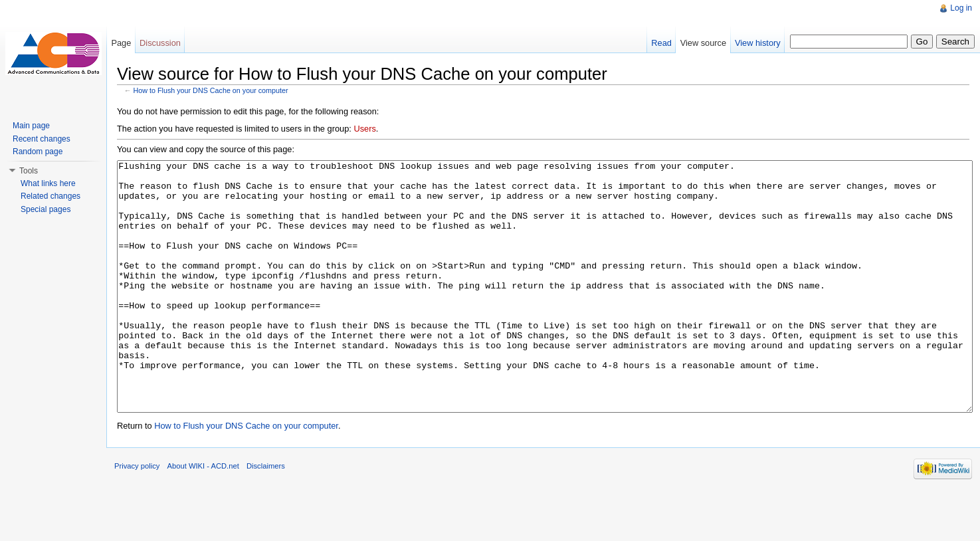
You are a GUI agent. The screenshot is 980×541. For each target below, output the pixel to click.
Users (364, 129)
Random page (38, 152)
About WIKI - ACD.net (203, 516)
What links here (48, 183)
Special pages (46, 209)
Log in (961, 8)
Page (121, 43)
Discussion (160, 43)
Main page (31, 126)
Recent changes (42, 139)
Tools (29, 171)
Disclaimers (266, 516)
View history (758, 43)
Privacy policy (137, 516)
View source (703, 43)
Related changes (50, 196)
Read (661, 43)
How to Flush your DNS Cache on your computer (211, 90)
